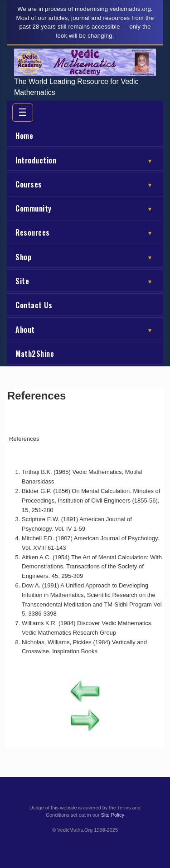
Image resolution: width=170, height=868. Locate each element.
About (86, 330)
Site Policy (113, 815)
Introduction (86, 160)
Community (86, 208)
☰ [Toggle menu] (23, 112)
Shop (86, 257)
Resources (86, 232)
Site (86, 281)
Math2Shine (35, 354)
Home (24, 136)
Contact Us (34, 305)
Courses (86, 184)
